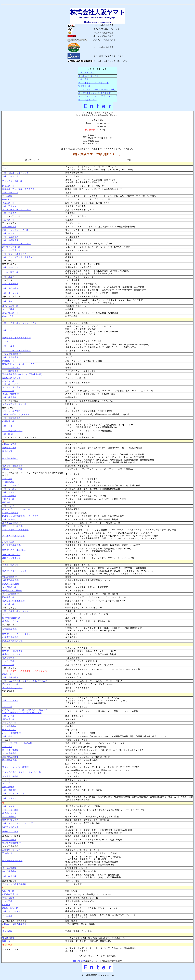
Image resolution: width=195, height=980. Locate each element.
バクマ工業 (7, 707)
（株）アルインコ (10, 206)
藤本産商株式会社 (10, 760)
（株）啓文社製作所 (11, 418)
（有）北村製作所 (10, 371)
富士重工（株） (85, 86)
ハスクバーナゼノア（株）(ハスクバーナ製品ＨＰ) (25, 710)
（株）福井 (7, 747)
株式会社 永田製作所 (12, 651)
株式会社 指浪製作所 (12, 466)
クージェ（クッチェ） (12, 387)
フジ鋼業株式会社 (10, 753)
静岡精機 (6, 502)
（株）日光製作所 (10, 677)
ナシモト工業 (8, 661)
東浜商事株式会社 (10, 629)
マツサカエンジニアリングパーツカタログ (98, 96)
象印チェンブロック (11, 558)
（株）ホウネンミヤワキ (13, 793)
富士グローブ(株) (10, 750)
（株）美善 (7, 736)
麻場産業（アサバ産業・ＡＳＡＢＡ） (19, 189)
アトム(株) (7, 196)
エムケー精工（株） (11, 272)
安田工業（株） (9, 891)
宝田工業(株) (8, 787)
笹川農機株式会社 (10, 459)
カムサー (6, 341)
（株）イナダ (8, 233)
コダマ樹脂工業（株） (12, 431)
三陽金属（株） (9, 499)
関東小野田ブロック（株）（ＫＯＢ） (19, 364)
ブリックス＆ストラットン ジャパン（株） (22, 772)
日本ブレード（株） (11, 684)
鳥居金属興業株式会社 (12, 641)
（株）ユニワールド (11, 911)
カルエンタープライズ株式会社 (16, 351)
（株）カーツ (8, 330)
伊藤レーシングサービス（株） (16, 230)
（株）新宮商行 (9, 519)
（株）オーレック (86, 73)
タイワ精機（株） (10, 587)
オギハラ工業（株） (11, 306)
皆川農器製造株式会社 (12, 861)
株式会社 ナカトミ (11, 654)
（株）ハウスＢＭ (10, 701)
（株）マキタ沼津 (10, 810)
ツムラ (5, 614)
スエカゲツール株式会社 (13, 536)
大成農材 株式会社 (11, 584)
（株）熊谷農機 (9, 397)
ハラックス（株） (10, 723)
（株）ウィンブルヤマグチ (14, 254)
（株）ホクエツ (9, 798)
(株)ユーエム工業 (10, 908)
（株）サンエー (9, 492)
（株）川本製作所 (10, 357)
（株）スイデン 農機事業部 (15, 530)
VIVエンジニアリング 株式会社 (17, 743)
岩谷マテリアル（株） (12, 247)
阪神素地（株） (9, 730)
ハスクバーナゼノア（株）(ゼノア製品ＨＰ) (22, 713)
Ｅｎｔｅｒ (98, 106)
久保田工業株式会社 (11, 394)
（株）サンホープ (10, 485)
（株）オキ (7, 301)
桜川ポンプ (7, 451)
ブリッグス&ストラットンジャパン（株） (97, 90)
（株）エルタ (8, 277)
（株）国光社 (8, 434)
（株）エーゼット (10, 267)
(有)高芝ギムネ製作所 (12, 591)
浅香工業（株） (9, 186)
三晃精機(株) (8, 482)
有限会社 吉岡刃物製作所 (14, 924)
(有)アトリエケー (10, 199)
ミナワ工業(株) (9, 868)
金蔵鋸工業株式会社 (11, 378)
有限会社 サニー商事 (12, 469)
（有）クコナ (8, 391)
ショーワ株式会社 (10, 513)
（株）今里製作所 (10, 237)
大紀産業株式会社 (10, 577)
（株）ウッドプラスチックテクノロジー (20, 257)
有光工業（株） (9, 203)
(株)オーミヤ (8, 316)
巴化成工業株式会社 (11, 637)
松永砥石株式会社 (10, 827)
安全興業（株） (9, 220)
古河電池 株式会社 (11, 776)
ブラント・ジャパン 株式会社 (16, 767)
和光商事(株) (8, 938)
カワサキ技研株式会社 (12, 354)
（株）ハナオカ (9, 716)
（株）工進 (83, 79)
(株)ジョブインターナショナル (16, 509)
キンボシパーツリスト (88, 76)
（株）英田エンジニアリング (15, 173)
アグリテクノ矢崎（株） (13, 181)
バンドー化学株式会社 (12, 733)
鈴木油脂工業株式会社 (12, 545)
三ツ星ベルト (8, 853)
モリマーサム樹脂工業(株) (14, 884)
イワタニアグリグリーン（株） (16, 244)
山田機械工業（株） (11, 894)
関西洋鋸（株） (9, 361)
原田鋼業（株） (9, 719)
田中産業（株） (9, 597)
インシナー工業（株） (12, 250)
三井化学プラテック (11, 850)
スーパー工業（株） (11, 555)
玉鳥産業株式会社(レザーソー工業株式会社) (22, 374)
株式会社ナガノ (9, 658)
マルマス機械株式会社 (12, 843)
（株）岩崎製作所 (10, 240)
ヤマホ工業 (7, 901)
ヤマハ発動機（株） (87, 100)
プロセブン (7, 780)
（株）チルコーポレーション (15, 611)
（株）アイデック (10, 176)
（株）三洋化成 (9, 496)
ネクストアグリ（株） (12, 688)
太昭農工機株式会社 (11, 580)
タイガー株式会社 (10, 565)
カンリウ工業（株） (11, 368)
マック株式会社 (9, 817)
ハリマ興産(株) (9, 726)
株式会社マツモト (10, 832)
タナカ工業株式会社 (11, 594)
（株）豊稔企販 (9, 790)
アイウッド (7, 168)
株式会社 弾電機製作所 (13, 601)
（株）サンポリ (9, 489)
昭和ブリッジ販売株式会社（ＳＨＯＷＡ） (21, 516)
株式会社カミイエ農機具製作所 (16, 338)
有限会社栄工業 (9, 444)
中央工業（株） (9, 604)
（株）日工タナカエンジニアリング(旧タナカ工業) (25, 681)
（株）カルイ (8, 346)
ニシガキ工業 (8, 665)
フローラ (6, 783)
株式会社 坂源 (9, 448)
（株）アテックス (10, 193)
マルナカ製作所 (9, 840)
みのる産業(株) (9, 871)
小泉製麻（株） (9, 421)
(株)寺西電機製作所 (11, 618)
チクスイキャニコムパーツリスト (94, 83)
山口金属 (6, 905)
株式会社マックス (10, 820)
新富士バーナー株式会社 (13, 526)
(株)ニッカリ (8, 674)
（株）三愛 (7, 479)
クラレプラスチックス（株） (15, 404)
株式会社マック (9, 813)
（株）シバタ (8, 506)
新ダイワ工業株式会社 (12, 523)
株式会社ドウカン (10, 621)
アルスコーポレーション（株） (16, 210)
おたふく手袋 (8, 309)
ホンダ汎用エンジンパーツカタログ (95, 93)
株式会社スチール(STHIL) (14, 550)
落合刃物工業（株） (11, 313)
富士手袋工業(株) (10, 757)
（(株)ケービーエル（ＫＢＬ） (16, 414)
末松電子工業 (8, 542)
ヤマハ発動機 (8, 898)
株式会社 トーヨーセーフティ (16, 634)
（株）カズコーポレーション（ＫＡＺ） (20, 323)
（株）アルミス (9, 213)
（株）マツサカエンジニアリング (17, 823)
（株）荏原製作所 (10, 284)
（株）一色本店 (9, 227)
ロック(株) (7, 931)
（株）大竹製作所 (10, 288)
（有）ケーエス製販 (11, 411)
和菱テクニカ (8, 941)
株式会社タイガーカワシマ (14, 571)
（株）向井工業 (9, 876)
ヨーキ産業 (7, 916)
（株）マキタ (8, 806)
